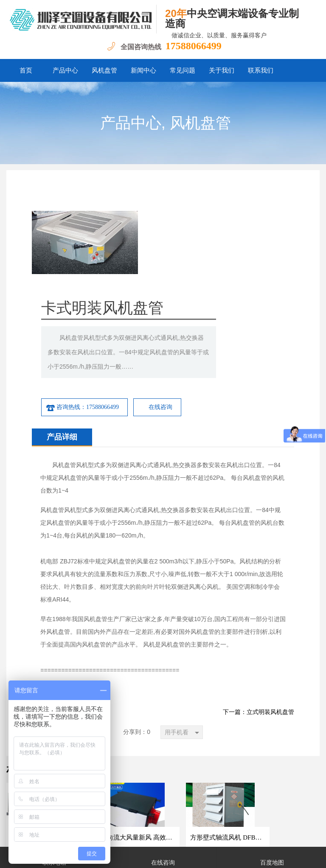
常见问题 (183, 70)
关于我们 (222, 70)
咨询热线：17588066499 (171, 297)
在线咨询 (249, 297)
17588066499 (194, 46)
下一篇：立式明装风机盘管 (259, 602)
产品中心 (65, 70)
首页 (26, 70)
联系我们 (261, 70)
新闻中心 (143, 70)
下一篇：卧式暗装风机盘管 (67, 602)
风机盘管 (104, 70)
